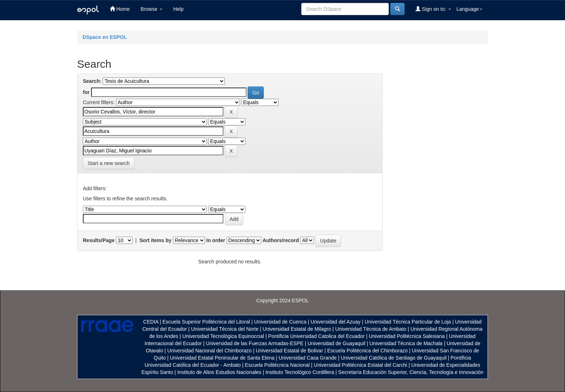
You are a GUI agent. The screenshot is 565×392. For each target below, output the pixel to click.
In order (216, 240)
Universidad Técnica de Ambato (371, 329)
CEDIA (151, 322)
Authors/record (281, 240)
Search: (92, 81)
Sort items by (155, 240)
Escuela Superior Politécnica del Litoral (206, 322)
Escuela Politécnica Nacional (277, 365)
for (86, 92)
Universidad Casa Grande (308, 358)
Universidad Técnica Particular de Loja (408, 322)
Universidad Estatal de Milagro (297, 329)
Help (179, 9)
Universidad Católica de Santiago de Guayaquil (394, 358)
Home (120, 9)
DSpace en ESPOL (105, 37)
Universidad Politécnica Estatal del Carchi (361, 365)
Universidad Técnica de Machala (406, 343)
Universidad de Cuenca (280, 322)
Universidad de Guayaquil (337, 343)
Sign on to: (433, 9)
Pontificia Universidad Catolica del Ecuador (316, 336)
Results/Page (99, 240)
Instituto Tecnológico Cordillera (300, 372)
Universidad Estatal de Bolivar (290, 351)
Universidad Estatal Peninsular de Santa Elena (222, 358)
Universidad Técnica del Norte (225, 329)
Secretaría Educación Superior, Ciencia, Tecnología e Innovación (411, 372)
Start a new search (109, 163)
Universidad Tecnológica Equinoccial (223, 336)
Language (470, 9)
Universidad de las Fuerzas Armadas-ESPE (255, 343)
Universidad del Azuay (336, 322)
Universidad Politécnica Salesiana (407, 336)
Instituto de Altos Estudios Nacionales (219, 372)
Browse (152, 9)
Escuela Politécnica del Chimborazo (367, 351)
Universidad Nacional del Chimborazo (209, 351)
